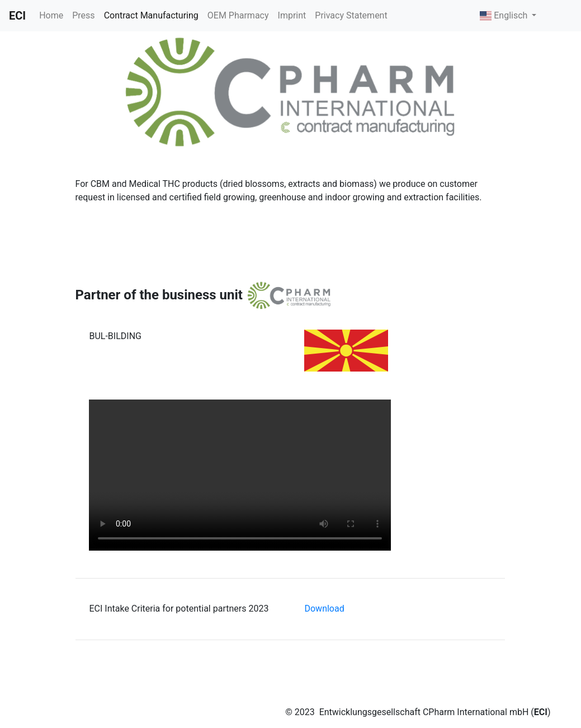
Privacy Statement (351, 15)
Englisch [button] (505, 15)
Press (83, 15)
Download (324, 609)
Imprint (292, 15)
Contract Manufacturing (151, 15)
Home (51, 15)
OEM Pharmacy (238, 15)
